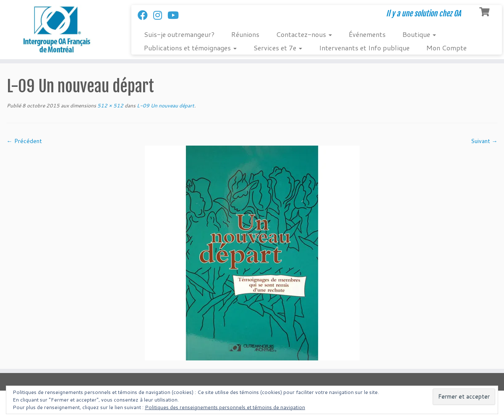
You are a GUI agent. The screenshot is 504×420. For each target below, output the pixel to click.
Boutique (419, 34)
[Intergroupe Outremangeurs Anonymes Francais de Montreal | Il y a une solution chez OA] (58, 30)
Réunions (245, 34)
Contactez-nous (304, 34)
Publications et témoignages (190, 48)
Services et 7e (278, 48)
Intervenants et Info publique (364, 48)
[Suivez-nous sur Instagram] (160, 15)
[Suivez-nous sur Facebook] (145, 15)
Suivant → (484, 141)
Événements (367, 34)
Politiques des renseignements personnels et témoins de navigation (225, 407)
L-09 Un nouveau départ (165, 106)
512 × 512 (110, 106)
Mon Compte (447, 48)
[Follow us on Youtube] (176, 15)
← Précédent (24, 141)
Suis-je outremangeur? (179, 34)
